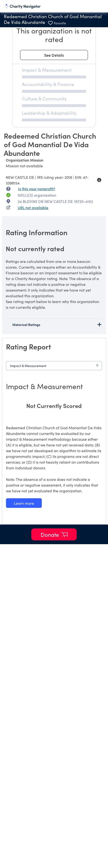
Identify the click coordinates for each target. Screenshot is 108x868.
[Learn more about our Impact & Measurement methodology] (24, 503)
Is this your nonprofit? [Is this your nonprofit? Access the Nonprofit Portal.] (37, 189)
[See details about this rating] (54, 55)
